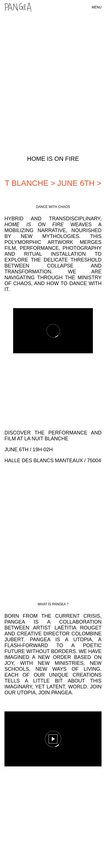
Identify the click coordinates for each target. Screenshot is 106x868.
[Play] (53, 739)
